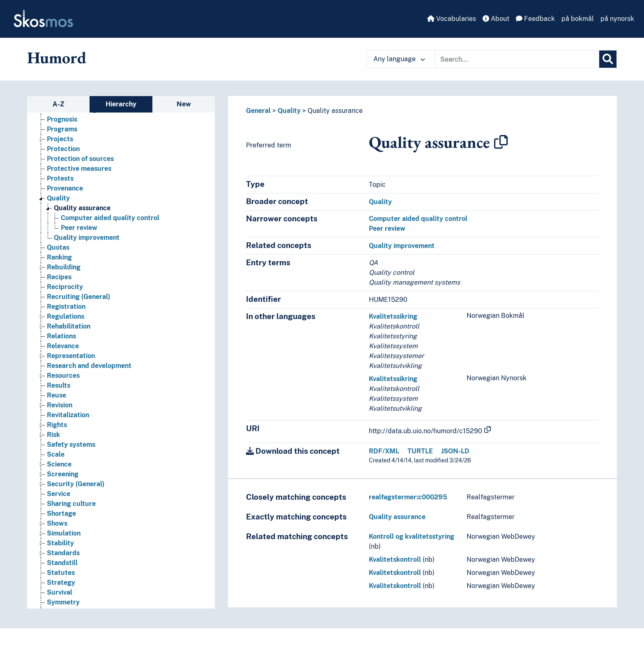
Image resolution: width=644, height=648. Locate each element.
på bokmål (578, 19)
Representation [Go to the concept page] (71, 361)
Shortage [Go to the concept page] (61, 519)
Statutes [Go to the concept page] (61, 578)
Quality (289, 111)
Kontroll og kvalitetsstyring (412, 537)
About (496, 19)
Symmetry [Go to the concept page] (63, 608)
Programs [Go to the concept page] (62, 134)
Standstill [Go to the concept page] (62, 568)
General (258, 111)
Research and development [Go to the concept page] (89, 371)
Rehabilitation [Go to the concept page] (69, 332)
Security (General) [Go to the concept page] (76, 489)
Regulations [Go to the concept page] (66, 322)
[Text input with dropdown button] (517, 59)
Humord (57, 57)
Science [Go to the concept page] (59, 470)
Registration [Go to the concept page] (66, 312)
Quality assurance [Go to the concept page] (82, 213)
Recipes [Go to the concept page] (59, 282)
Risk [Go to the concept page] (53, 440)
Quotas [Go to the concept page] (58, 253)
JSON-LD (455, 451)
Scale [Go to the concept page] (56, 460)
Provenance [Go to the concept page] (65, 194)
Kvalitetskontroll (395, 560)
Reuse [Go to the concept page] (56, 401)
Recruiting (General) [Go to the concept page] (78, 302)
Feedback (535, 19)
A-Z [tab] (59, 104)
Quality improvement (402, 246)
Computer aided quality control (418, 219)
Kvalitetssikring (393, 316)
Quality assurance (335, 111)
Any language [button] (399, 59)
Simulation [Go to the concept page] (64, 539)
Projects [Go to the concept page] (60, 144)
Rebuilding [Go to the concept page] (64, 272)
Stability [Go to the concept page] (60, 548)
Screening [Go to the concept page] (63, 479)
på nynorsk (617, 19)
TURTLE (420, 451)
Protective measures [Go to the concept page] (79, 174)
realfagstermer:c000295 (408, 497)
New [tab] (184, 104)
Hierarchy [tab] (121, 104)
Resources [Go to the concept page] (63, 381)
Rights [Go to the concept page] (57, 430)
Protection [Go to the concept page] (63, 154)
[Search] (608, 59)
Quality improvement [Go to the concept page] (87, 243)
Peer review (387, 229)
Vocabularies (452, 19)
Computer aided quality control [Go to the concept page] (110, 223)
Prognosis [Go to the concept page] (62, 125)
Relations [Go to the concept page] (61, 341)
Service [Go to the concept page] (59, 499)
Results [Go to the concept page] (59, 391)
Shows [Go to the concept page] (57, 529)
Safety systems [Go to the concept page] (71, 450)
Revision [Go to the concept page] (60, 410)
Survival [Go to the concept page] (60, 598)
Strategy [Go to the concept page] (61, 588)
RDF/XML (384, 451)
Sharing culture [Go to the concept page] (71, 509)
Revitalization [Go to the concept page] (68, 420)
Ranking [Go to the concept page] (59, 263)
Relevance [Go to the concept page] (63, 351)
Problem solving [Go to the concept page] (72, 115)
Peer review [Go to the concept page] (79, 233)
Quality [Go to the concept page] (58, 203)
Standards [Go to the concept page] (63, 558)
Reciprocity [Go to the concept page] (65, 292)
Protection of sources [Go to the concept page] (80, 164)
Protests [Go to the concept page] (60, 184)
